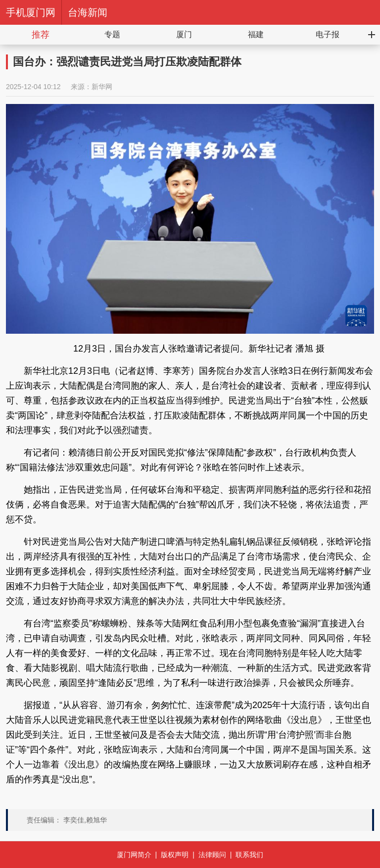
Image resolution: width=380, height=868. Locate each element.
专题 (112, 34)
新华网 (102, 87)
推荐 (41, 35)
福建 (256, 34)
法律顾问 (212, 855)
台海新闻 (88, 12)
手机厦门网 (31, 12)
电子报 (328, 34)
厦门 (184, 34)
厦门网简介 (134, 855)
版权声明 (175, 855)
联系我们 (249, 855)
